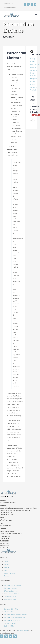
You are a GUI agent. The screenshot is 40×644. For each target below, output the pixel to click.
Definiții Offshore (10, 626)
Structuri (7, 570)
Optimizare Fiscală (10, 597)
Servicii (6, 565)
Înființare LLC (8, 612)
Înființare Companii (11, 588)
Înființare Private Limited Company (16, 615)
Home (6, 562)
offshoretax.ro (23, 630)
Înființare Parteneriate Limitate (14, 617)
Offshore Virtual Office (12, 594)
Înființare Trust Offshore (12, 620)
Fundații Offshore (10, 623)
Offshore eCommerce (11, 591)
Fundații (33, 62)
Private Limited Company (34, 84)
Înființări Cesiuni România (13, 585)
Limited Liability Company (34, 76)
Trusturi (33, 90)
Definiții (33, 59)
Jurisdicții (7, 567)
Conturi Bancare (9, 573)
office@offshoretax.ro (10, 8)
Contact (7, 576)
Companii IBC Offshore (12, 609)
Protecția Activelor (10, 599)
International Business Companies (35, 67)
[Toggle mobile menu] (36, 15)
